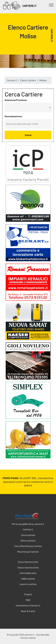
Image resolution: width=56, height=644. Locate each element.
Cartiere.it (12, 80)
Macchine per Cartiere (28, 552)
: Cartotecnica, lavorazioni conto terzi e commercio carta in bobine (28, 482)
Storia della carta (28, 573)
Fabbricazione (28, 579)
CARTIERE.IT (29, 6)
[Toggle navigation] (51, 5)
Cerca (28, 135)
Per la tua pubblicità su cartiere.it (28, 524)
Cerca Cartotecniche (28, 562)
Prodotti (28, 594)
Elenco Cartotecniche (28, 568)
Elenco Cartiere (28, 80)
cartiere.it (27, 506)
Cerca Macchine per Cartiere (28, 546)
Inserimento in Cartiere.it (28, 605)
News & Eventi (28, 611)
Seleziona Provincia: (16, 100)
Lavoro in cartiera (28, 584)
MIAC (28, 600)
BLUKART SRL (28, 478)
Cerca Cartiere (28, 535)
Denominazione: (14, 116)
